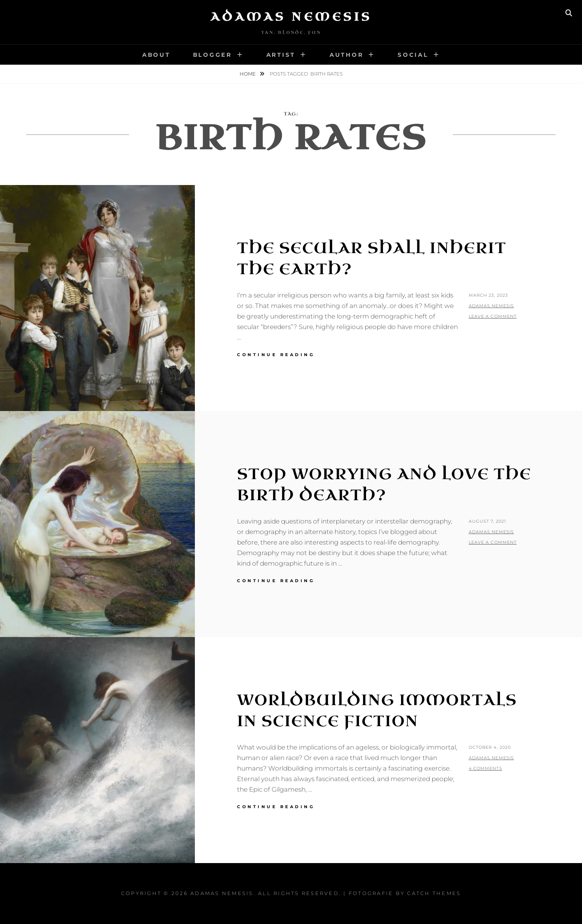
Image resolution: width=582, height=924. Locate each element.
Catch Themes (434, 893)
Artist (281, 55)
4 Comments (486, 768)
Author (347, 55)
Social (413, 55)
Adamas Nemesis (291, 17)
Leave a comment (493, 316)
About (156, 55)
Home (248, 74)
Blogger (213, 55)
